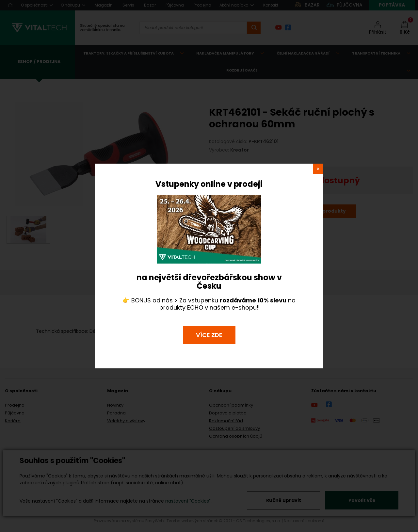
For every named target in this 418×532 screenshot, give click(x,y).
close (318, 169)
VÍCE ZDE (209, 335)
